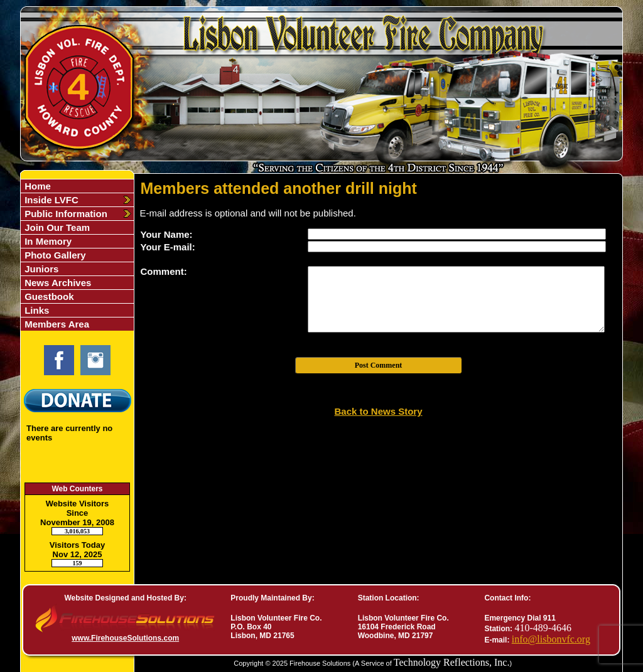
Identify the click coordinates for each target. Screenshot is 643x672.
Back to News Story (378, 411)
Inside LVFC (50, 200)
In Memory (47, 241)
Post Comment (379, 365)
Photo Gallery (54, 255)
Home (36, 186)
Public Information (65, 214)
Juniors (40, 269)
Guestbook (48, 296)
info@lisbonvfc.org (551, 639)
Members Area (56, 324)
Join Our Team (56, 227)
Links (35, 310)
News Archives (57, 283)
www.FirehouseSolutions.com (125, 638)
